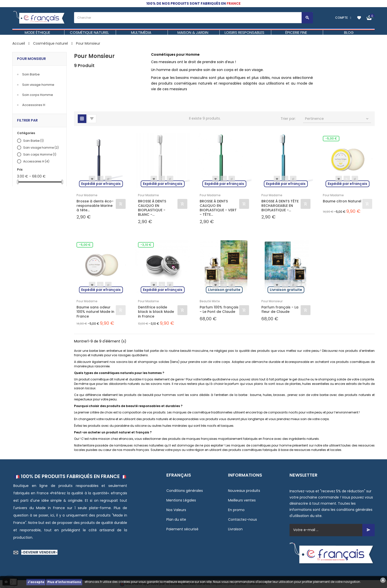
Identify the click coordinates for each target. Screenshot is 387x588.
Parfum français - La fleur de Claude (280, 309)
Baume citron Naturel (342, 201)
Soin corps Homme (38, 95)
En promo (236, 510)
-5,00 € (331, 138)
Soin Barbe (31, 74)
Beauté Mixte (210, 301)
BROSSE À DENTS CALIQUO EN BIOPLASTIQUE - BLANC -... (152, 208)
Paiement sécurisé (182, 529)
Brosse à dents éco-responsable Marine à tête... (95, 206)
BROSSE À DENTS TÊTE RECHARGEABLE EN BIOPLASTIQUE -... (280, 206)
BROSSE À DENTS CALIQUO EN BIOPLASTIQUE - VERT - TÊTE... (218, 208)
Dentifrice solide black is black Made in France (156, 312)
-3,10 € (146, 245)
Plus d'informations (64, 582)
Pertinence (337, 119)
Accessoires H (34, 105)
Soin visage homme (38, 85)
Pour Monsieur (31, 59)
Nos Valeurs (176, 510)
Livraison (235, 529)
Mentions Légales (181, 500)
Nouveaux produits (244, 491)
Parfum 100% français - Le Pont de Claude (219, 309)
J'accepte (36, 582)
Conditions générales (185, 491)
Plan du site (176, 519)
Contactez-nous (242, 519)
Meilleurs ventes (242, 500)
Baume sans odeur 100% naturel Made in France (95, 312)
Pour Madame (87, 195)
